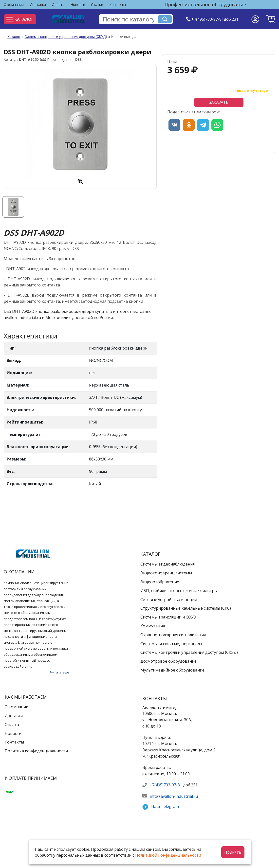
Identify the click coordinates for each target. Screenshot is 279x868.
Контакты (118, 5)
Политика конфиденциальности (36, 751)
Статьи (97, 5)
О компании (14, 5)
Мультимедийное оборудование (172, 670)
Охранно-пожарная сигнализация (173, 635)
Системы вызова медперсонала (171, 644)
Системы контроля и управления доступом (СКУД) (66, 37)
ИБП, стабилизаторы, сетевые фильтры (179, 591)
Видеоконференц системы (166, 573)
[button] (271, 19)
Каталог (20, 19)
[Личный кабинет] (255, 19)
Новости (78, 5)
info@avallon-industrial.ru (174, 796)
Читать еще (60, 672)
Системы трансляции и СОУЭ (168, 617)
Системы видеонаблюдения (167, 564)
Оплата (58, 5)
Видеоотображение (160, 582)
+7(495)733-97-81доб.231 (215, 19)
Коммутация (153, 626)
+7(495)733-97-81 (166, 785)
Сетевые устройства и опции (169, 600)
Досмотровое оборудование (168, 661)
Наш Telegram (165, 806)
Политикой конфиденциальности (168, 855)
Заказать (219, 102)
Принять (233, 852)
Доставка (38, 5)
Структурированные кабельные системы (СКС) (186, 608)
